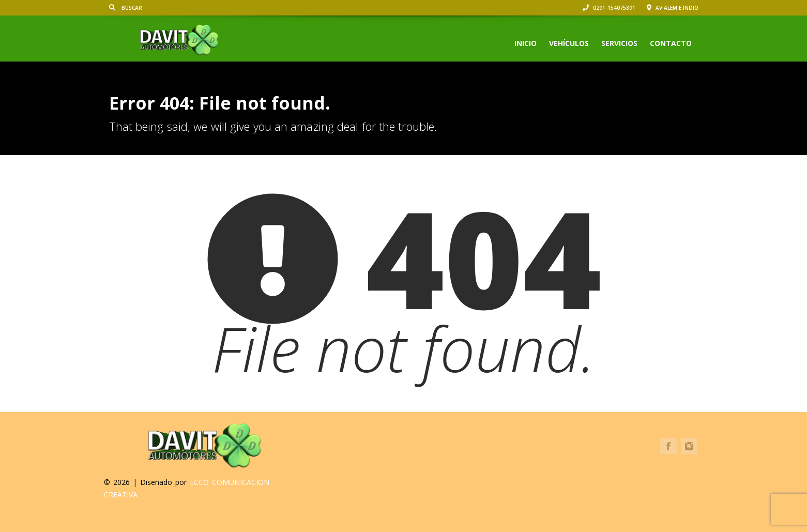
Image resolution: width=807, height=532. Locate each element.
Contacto (671, 43)
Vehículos (569, 43)
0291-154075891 (609, 8)
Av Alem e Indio (673, 8)
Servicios (619, 43)
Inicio (526, 43)
